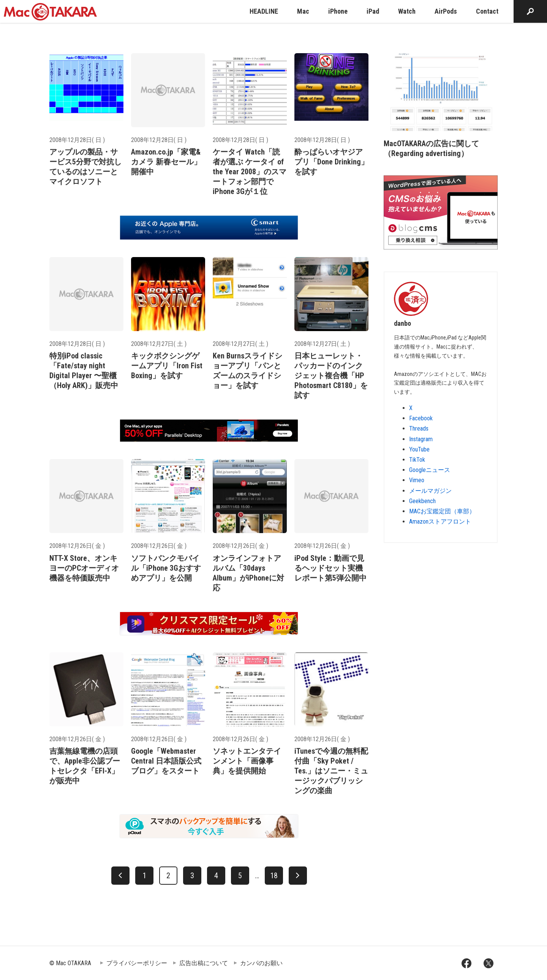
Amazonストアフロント (440, 522)
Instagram (421, 439)
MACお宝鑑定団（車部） (442, 511)
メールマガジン (430, 491)
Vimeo (417, 480)
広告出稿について (204, 963)
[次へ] (298, 876)
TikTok (417, 460)
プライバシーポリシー (137, 963)
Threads (419, 428)
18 (274, 876)
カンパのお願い (261, 963)
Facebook (421, 418)
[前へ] (120, 876)
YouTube (419, 449)
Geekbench (422, 501)
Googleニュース (430, 470)
